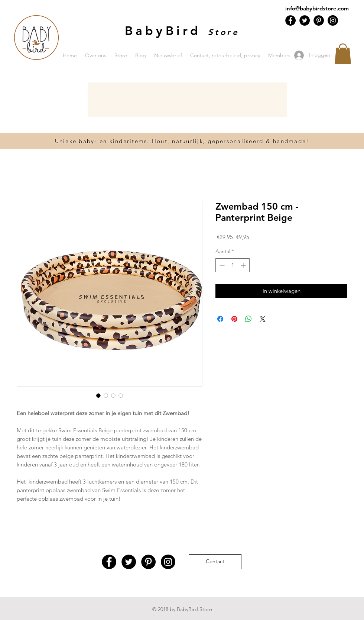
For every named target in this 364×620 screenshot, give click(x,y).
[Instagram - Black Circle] (333, 20)
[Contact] (215, 562)
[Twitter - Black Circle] (305, 20)
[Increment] (244, 265)
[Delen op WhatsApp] (248, 319)
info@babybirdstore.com (317, 8)
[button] (343, 54)
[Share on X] (263, 319)
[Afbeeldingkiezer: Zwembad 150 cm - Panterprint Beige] (98, 395)
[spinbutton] (233, 265)
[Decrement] (221, 265)
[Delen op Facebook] (220, 319)
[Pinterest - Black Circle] (319, 20)
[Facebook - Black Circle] (290, 20)
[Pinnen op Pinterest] (234, 319)
